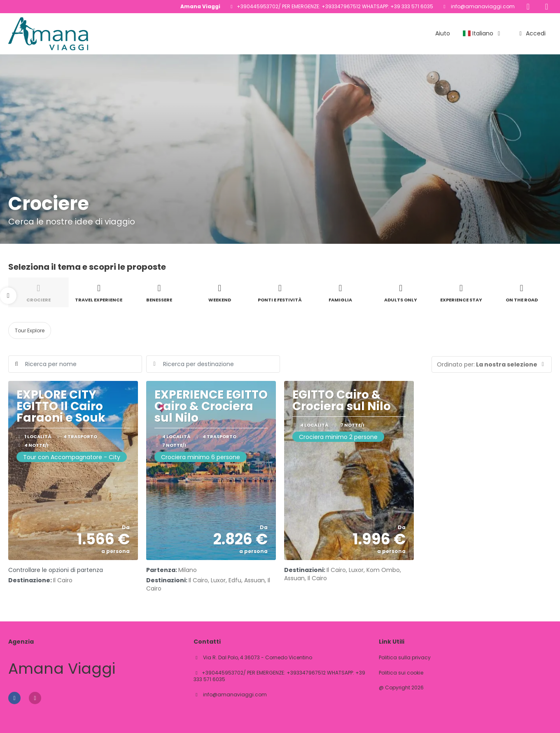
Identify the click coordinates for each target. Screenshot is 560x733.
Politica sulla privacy (405, 658)
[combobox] (213, 364)
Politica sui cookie (401, 673)
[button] (8, 296)
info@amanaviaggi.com (482, 6)
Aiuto (443, 33)
